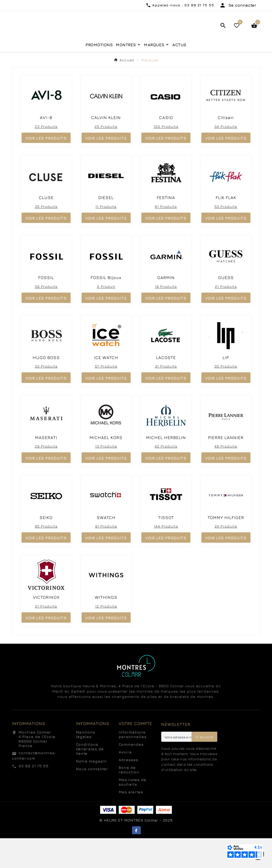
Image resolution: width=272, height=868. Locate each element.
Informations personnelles (133, 764)
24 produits (226, 556)
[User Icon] (238, 5)
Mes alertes (131, 822)
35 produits (46, 236)
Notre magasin (91, 791)
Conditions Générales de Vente (90, 779)
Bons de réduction (129, 799)
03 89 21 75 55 (34, 795)
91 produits (106, 556)
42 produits (166, 476)
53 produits (226, 236)
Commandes (131, 774)
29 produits (46, 476)
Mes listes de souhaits (133, 812)
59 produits (46, 316)
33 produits (46, 396)
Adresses (129, 789)
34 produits (226, 156)
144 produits (166, 556)
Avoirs (125, 782)
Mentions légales (86, 764)
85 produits (46, 556)
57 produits (106, 396)
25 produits (106, 156)
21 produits (226, 316)
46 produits (226, 476)
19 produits (166, 316)
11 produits (106, 236)
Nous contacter (92, 799)
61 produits (166, 236)
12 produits (106, 636)
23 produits (46, 156)
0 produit (106, 316)
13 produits (106, 476)
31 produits (166, 396)
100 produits (166, 156)
